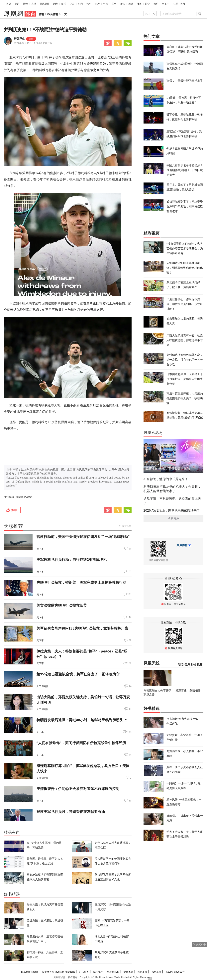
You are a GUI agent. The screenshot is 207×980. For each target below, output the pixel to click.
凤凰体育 (182, 545)
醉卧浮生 (19, 39)
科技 (106, 4)
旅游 (131, 4)
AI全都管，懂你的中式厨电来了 (166, 479)
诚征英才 (98, 972)
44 (130, 755)
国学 (148, 4)
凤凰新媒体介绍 (29, 972)
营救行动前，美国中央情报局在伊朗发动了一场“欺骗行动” (83, 537)
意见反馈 (142, 972)
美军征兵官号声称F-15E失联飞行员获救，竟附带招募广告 (82, 628)
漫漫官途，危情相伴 (188, 690)
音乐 (187, 665)
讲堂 (181, 665)
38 (130, 640)
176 (129, 617)
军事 (114, 4)
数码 (156, 4)
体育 (72, 4)
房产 (97, 4)
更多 (164, 4)
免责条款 (128, 972)
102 (129, 572)
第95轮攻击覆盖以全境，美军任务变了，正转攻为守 (78, 674)
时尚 (80, 4)
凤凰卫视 (45, 4)
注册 (176, 4)
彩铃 (193, 665)
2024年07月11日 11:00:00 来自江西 (33, 43)
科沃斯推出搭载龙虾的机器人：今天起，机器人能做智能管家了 (172, 489)
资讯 (17, 4)
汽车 (89, 4)
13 (130, 709)
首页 (9, 4)
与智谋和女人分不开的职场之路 (157, 692)
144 (129, 732)
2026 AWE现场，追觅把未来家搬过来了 (172, 510)
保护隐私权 (113, 972)
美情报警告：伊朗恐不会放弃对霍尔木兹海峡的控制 (78, 789)
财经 (55, 4)
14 (130, 686)
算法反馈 (127, 526)
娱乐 (64, 4)
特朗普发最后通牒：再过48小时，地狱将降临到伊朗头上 (82, 720)
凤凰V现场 (153, 433)
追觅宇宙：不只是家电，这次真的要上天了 (172, 501)
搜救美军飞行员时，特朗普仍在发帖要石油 (71, 811)
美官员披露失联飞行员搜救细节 (62, 605)
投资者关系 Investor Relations (59, 972)
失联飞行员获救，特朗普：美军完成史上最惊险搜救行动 (81, 582)
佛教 (139, 4)
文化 (122, 4)
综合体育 (53, 14)
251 (129, 594)
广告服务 (84, 972)
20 (130, 549)
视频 (25, 4)
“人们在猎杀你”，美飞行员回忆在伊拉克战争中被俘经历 (81, 743)
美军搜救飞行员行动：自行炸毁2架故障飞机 (72, 559)
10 (130, 801)
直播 (34, 4)
